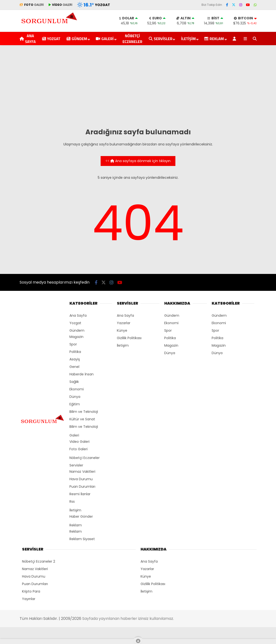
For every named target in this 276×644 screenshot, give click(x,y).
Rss (72, 501)
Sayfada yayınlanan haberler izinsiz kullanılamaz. (128, 619)
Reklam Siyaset (82, 539)
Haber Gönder (81, 516)
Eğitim (75, 404)
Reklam (76, 525)
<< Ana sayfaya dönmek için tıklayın (138, 161)
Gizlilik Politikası (129, 338)
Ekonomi (77, 389)
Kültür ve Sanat (82, 419)
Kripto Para (31, 591)
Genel (74, 367)
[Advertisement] (138, 86)
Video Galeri (79, 442)
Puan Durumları (82, 487)
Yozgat (51, 39)
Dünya (75, 397)
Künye (122, 330)
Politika (75, 352)
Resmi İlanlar (80, 494)
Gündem (77, 39)
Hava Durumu (81, 479)
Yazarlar (124, 323)
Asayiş (75, 359)
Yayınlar (29, 599)
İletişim (188, 39)
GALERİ (32, 5)
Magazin (76, 337)
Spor (73, 344)
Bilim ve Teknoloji (84, 412)
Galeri (105, 39)
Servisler (161, 39)
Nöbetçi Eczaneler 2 (39, 561)
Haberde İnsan (82, 374)
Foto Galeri (78, 449)
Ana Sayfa (28, 39)
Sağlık (74, 382)
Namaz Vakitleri (82, 472)
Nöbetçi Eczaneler (132, 39)
